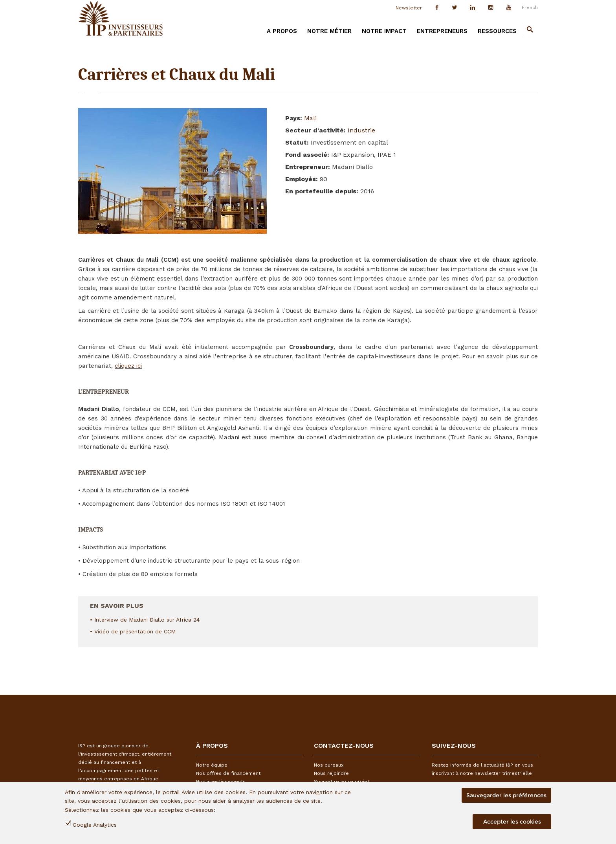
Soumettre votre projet (342, 782)
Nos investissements (221, 782)
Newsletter (409, 8)
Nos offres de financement (228, 773)
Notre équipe (212, 765)
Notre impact (384, 31)
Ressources (497, 31)
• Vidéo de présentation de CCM (133, 631)
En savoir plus (117, 603)
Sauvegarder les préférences (506, 795)
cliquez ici (128, 366)
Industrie (361, 130)
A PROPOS (282, 31)
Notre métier (329, 31)
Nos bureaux (329, 765)
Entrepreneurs (442, 31)
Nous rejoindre (331, 773)
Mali (310, 118)
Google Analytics (95, 825)
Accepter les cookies (512, 822)
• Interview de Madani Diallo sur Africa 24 (145, 620)
